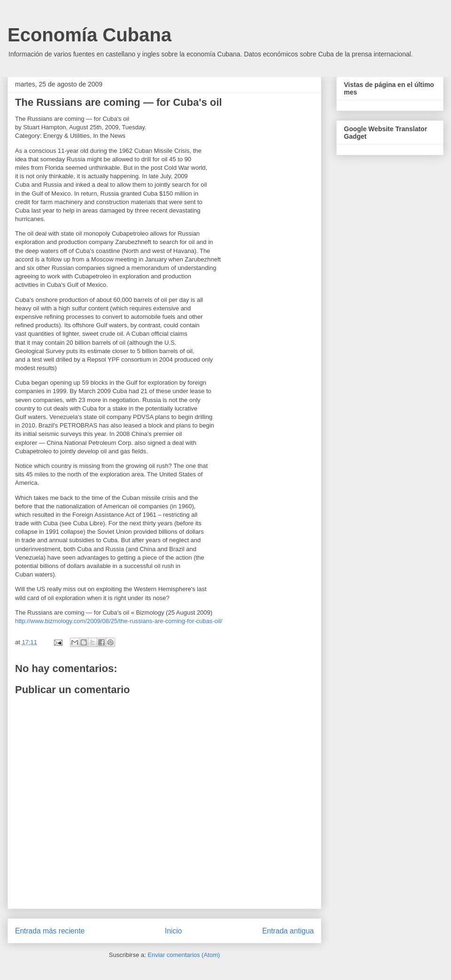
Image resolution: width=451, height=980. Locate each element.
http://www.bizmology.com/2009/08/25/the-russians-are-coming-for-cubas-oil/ (119, 621)
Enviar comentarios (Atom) (184, 955)
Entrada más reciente (50, 931)
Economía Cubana (89, 35)
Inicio (173, 931)
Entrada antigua (288, 931)
